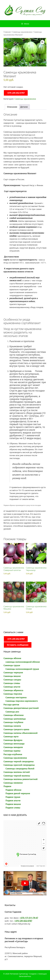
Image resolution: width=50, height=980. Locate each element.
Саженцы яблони (12, 658)
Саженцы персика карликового (22, 701)
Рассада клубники (13, 754)
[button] (42, 42)
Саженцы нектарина (16, 697)
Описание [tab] (12, 107)
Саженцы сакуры (12, 680)
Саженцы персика (13, 694)
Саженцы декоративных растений (21, 708)
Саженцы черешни (13, 673)
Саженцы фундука (13, 740)
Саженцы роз (12, 712)
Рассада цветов (11, 705)
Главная (7, 32)
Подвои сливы (13, 808)
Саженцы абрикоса (13, 690)
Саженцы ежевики (13, 783)
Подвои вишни (13, 804)
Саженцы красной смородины (19, 765)
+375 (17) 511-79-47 (29, 918)
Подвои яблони (13, 790)
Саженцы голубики (13, 722)
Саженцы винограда (14, 744)
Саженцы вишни (12, 676)
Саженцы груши (12, 665)
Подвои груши (13, 797)
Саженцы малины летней (17, 772)
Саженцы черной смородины (19, 761)
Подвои (7, 786)
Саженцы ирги (11, 737)
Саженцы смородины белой (20, 769)
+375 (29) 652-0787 (16, 93)
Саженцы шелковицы (15, 719)
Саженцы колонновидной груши (22, 669)
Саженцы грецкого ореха (16, 729)
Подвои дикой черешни (18, 793)
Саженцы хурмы (12, 751)
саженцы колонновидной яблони (23, 662)
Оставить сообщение (18, 645)
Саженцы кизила (12, 726)
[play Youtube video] (25, 883)
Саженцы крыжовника (22, 32)
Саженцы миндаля (13, 747)
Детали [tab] (24, 107)
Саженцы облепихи (14, 715)
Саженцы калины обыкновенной (21, 733)
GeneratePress (25, 976)
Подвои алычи (13, 801)
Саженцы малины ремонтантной (21, 779)
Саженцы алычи (12, 687)
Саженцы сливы (12, 683)
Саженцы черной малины (17, 776)
